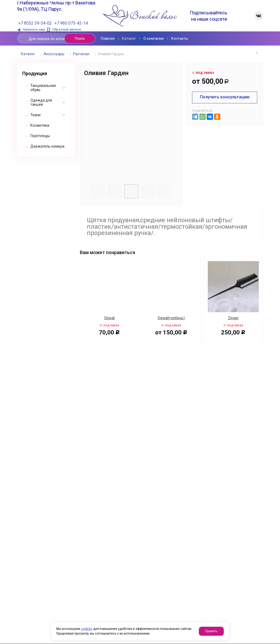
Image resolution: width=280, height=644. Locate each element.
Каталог (28, 54)
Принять (211, 631)
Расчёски (81, 54)
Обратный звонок (67, 30)
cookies (87, 629)
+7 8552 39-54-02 (35, 23)
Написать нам (34, 30)
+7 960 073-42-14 (71, 23)
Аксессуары (54, 54)
